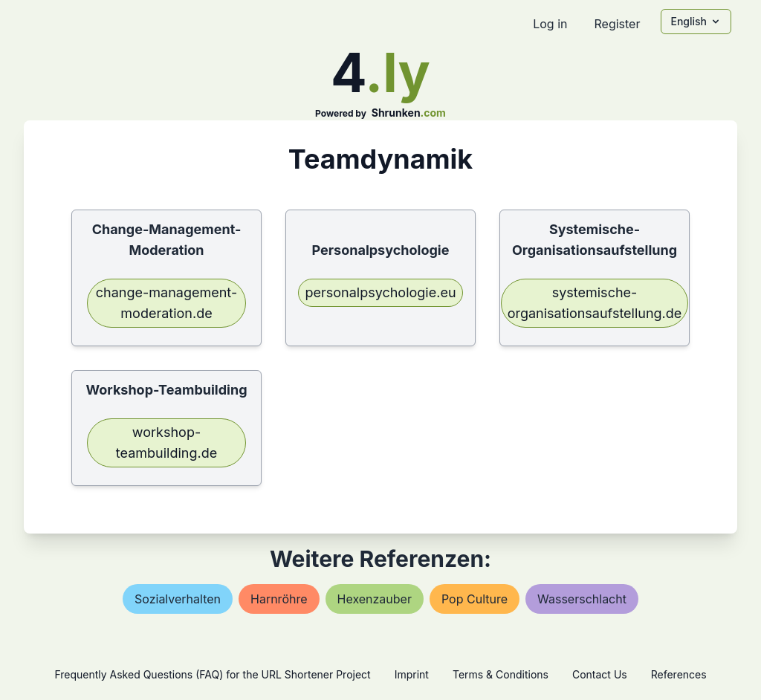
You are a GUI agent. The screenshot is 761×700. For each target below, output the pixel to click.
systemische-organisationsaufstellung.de (595, 303)
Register (617, 24)
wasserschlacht (582, 599)
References (679, 674)
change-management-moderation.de (166, 303)
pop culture (475, 599)
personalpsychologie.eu (380, 292)
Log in (550, 24)
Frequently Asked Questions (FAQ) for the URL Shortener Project (212, 674)
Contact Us (600, 674)
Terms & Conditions (501, 674)
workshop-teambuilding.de (166, 443)
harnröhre (279, 599)
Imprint (412, 674)
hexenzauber (375, 599)
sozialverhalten (178, 599)
